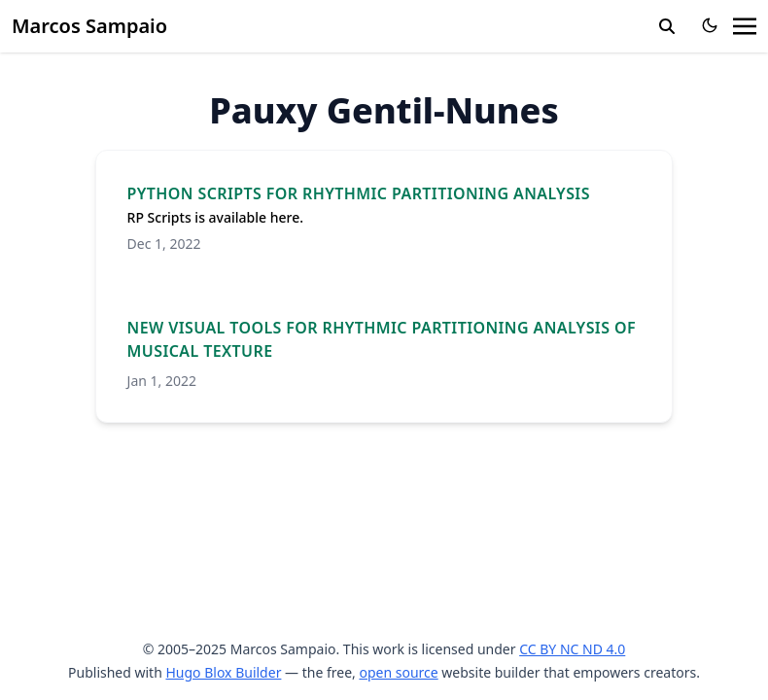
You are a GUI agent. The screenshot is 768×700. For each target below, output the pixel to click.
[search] (667, 26)
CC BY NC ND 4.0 (572, 649)
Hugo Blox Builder (223, 672)
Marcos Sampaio (89, 26)
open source (398, 672)
